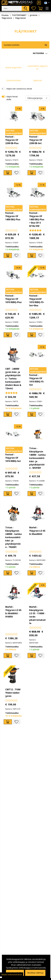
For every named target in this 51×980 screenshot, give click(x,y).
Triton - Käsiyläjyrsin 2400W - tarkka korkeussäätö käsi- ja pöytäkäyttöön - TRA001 (13, 537)
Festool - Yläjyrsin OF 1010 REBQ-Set (13, 458)
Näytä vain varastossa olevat (19, 89)
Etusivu (5, 15)
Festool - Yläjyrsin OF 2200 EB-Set (36, 140)
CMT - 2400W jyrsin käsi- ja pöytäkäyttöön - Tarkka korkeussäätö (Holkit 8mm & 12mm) (13, 379)
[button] (26, 53)
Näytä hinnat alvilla (12, 98)
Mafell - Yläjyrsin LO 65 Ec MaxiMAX (37, 531)
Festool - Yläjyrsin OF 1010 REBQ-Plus (13, 299)
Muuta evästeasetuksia (12, 974)
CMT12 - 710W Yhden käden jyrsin (13, 693)
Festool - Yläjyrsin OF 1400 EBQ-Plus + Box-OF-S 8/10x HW (37, 219)
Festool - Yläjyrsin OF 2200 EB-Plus (12, 140)
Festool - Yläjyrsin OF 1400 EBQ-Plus (13, 216)
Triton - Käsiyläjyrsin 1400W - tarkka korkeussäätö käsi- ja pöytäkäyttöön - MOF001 (37, 458)
